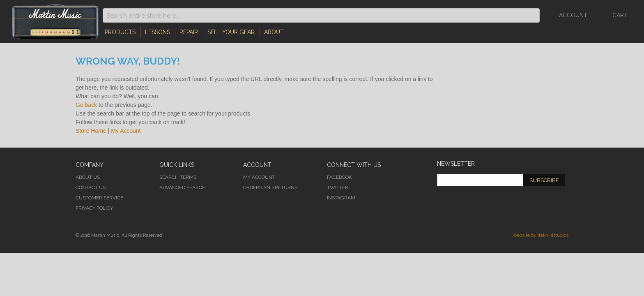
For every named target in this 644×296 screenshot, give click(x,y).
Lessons (158, 32)
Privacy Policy (94, 208)
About (274, 32)
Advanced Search (183, 187)
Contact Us (91, 187)
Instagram (341, 198)
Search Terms (178, 177)
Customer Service (99, 198)
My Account (126, 131)
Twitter (338, 187)
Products (120, 32)
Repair (189, 32)
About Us (88, 177)
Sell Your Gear (231, 32)
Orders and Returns (270, 187)
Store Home (91, 131)
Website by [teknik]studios (540, 235)
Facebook (339, 177)
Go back (86, 105)
